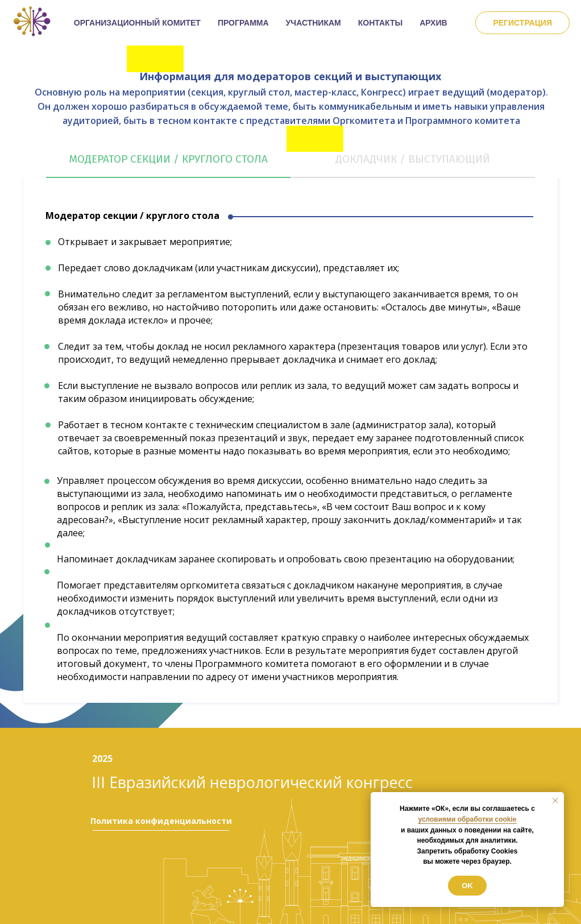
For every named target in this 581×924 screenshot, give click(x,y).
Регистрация (522, 23)
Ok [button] (467, 886)
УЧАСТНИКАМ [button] (314, 23)
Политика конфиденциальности (161, 821)
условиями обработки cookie (468, 819)
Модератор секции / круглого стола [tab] (168, 159)
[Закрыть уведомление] (555, 801)
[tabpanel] (290, 453)
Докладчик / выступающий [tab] (413, 159)
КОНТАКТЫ (380, 23)
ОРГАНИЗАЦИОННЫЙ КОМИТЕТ (137, 23)
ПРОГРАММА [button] (243, 23)
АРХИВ (433, 23)
